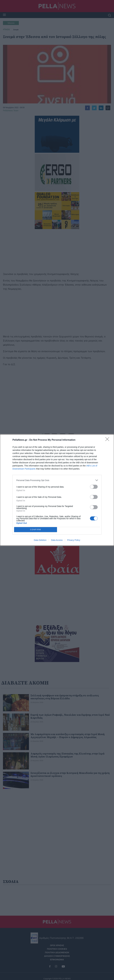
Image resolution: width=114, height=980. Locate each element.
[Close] (108, 440)
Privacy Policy (74, 540)
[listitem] (57, 480)
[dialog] (57, 490)
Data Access (57, 540)
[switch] (94, 487)
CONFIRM (36, 530)
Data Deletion (40, 540)
